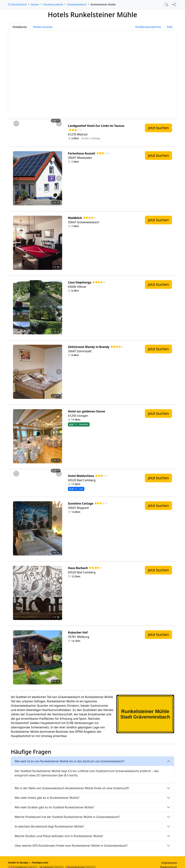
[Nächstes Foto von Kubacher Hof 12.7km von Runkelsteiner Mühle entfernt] (59, 657)
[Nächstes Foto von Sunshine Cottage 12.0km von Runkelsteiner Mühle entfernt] (59, 528)
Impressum (169, 863)
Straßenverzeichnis (148, 27)
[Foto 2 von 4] (34, 125)
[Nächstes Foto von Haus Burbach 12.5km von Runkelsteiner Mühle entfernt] (59, 593)
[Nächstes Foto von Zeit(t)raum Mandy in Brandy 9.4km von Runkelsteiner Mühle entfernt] (59, 372)
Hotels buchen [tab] (43, 27)
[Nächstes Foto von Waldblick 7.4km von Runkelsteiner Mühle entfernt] (59, 243)
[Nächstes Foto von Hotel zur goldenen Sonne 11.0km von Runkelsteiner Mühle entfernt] (59, 436)
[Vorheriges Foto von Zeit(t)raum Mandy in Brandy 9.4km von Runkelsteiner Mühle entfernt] (16, 372)
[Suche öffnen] (166, 5)
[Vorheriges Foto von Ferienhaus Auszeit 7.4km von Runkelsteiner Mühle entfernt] (16, 178)
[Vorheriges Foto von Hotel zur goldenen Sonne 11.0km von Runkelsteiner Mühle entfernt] (16, 436)
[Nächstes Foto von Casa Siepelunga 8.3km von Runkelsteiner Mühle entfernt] (59, 307)
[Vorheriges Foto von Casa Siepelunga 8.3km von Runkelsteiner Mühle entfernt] (16, 307)
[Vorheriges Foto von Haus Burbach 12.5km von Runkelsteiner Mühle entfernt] (16, 593)
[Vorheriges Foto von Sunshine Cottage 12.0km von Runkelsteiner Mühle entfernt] (16, 528)
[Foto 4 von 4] (47, 125)
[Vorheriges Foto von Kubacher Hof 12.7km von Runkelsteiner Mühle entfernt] (16, 657)
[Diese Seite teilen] (174, 5)
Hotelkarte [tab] (20, 27)
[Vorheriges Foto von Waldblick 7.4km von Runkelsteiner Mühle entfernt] (16, 243)
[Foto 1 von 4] (28, 125)
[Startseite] (17, 4)
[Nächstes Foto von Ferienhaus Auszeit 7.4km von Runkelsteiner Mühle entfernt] (59, 178)
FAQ (170, 27)
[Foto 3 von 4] (41, 125)
